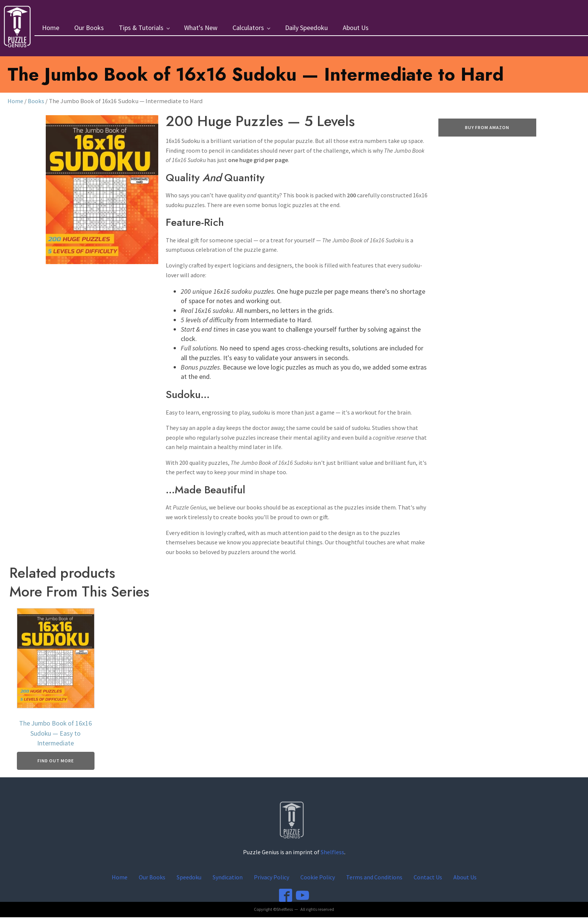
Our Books (90, 28)
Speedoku (189, 877)
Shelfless (332, 853)
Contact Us (428, 877)
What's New (202, 28)
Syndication (228, 877)
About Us (356, 28)
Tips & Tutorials (142, 28)
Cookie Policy (318, 877)
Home (51, 28)
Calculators (249, 28)
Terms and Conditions (374, 877)
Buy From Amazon (487, 128)
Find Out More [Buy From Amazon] (56, 761)
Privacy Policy (271, 877)
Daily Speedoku (307, 28)
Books (36, 101)
